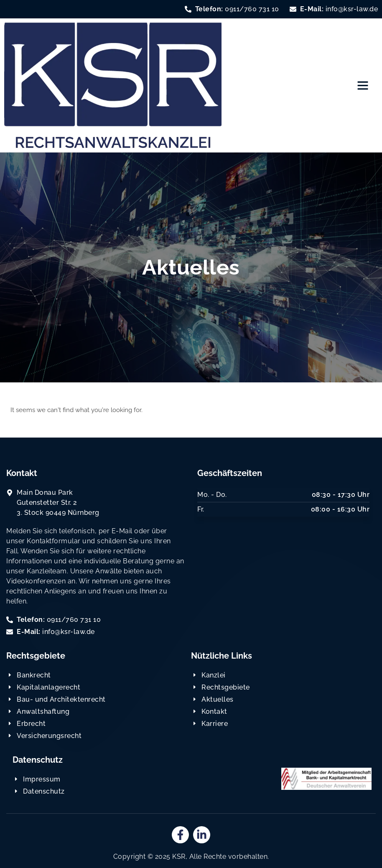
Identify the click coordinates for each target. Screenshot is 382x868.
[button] (363, 85)
